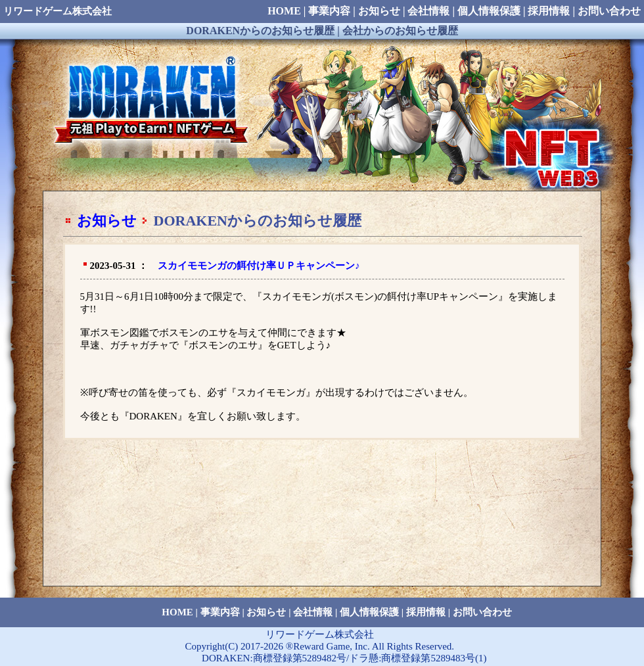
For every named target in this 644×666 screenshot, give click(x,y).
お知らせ (107, 221)
